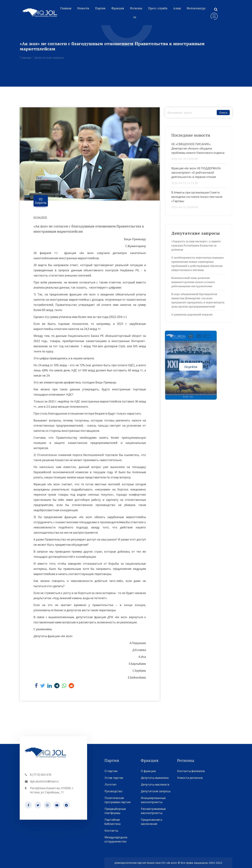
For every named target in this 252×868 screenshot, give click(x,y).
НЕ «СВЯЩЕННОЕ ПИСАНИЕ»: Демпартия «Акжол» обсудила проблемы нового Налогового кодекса (198, 148)
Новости (83, 8)
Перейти (191, 367)
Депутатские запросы (49, 58)
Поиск (223, 113)
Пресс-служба (158, 8)
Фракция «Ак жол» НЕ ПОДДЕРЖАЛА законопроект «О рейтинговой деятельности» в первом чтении (196, 173)
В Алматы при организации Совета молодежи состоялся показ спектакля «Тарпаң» (197, 197)
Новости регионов (190, 778)
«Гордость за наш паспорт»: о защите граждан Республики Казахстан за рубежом (196, 245)
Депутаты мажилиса (155, 778)
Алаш (177, 8)
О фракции (148, 771)
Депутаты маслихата (155, 784)
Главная (66, 8)
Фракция (118, 8)
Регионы (136, 8)
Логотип (110, 784)
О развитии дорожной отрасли (192, 314)
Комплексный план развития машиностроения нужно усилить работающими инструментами (193, 282)
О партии (111, 771)
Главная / (26, 58)
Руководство (113, 791)
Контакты (111, 831)
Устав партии (114, 778)
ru (135, 17)
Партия (100, 8)
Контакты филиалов (191, 771)
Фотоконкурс (196, 8)
